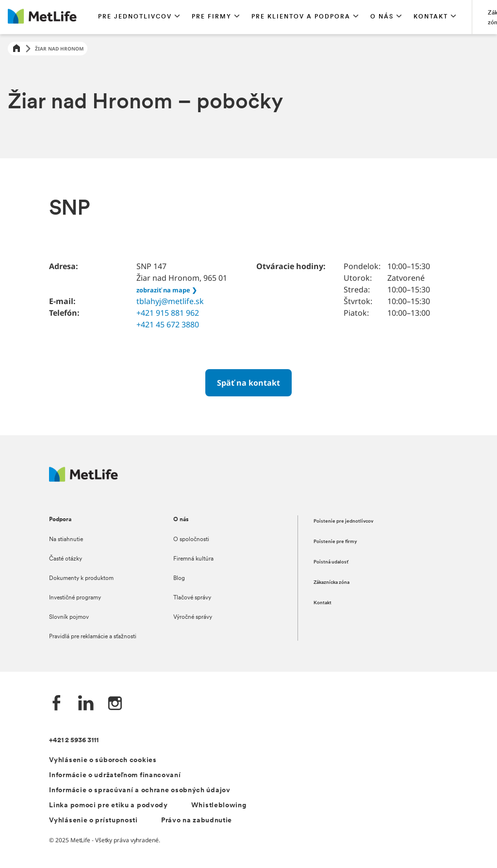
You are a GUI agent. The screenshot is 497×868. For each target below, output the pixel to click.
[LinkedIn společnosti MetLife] (86, 704)
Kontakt (323, 603)
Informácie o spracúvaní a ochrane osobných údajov (140, 791)
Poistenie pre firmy (335, 542)
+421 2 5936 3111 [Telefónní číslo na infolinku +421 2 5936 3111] (74, 740)
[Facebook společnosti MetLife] (57, 704)
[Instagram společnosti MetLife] (115, 704)
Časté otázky (66, 559)
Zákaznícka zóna (331, 583)
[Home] (17, 49)
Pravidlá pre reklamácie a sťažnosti (93, 637)
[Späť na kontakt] (248, 383)
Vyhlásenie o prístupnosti (93, 821)
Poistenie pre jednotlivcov (343, 521)
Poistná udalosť (331, 562)
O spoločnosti (191, 540)
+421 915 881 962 (168, 313)
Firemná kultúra (193, 559)
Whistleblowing (219, 806)
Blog (179, 579)
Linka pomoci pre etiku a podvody (108, 806)
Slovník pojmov (69, 617)
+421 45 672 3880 (168, 324)
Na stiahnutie (66, 540)
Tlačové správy (192, 598)
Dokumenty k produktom (81, 579)
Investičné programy (75, 598)
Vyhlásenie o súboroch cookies (103, 760)
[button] (139, 17)
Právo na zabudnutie (197, 821)
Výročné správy (193, 617)
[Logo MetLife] (83, 479)
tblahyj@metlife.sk (170, 301)
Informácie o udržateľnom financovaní (115, 775)
